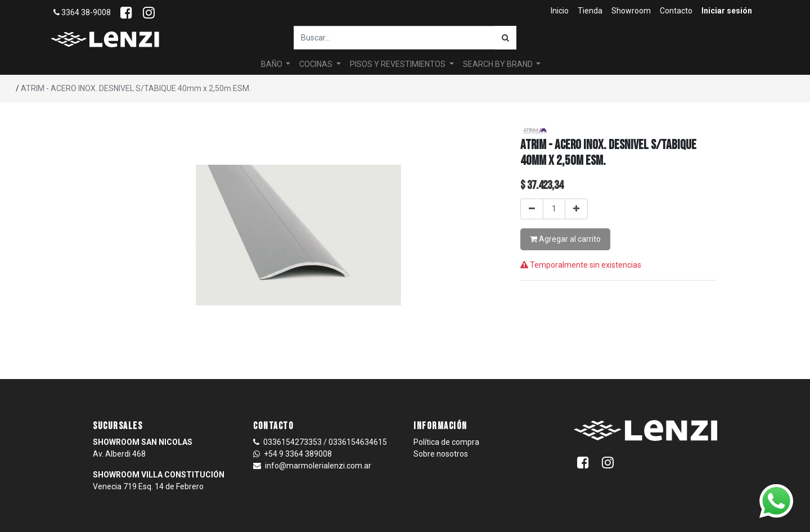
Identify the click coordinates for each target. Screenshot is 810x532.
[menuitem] (560, 11)
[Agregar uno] (576, 209)
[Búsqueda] (505, 38)
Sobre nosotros (441, 454)
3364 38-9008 (82, 12)
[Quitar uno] (532, 209)
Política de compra (446, 442)
